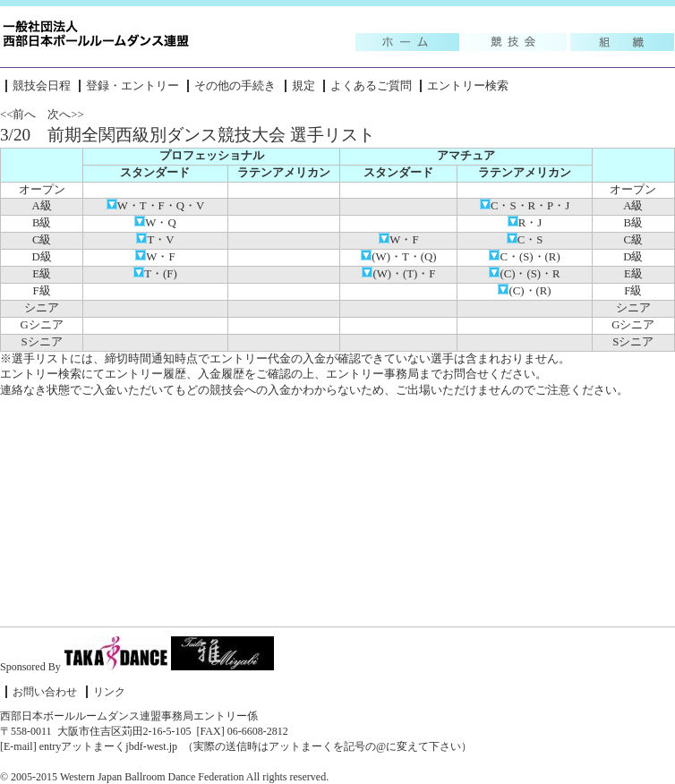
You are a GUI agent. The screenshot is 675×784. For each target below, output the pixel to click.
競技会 (515, 42)
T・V (155, 240)
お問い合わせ (45, 692)
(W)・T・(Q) (398, 257)
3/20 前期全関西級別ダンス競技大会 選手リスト (188, 135)
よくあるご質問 (371, 86)
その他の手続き (235, 86)
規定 (303, 86)
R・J (525, 223)
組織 (622, 42)
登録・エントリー (132, 86)
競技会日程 (42, 86)
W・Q (155, 223)
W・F (398, 240)
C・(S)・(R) (524, 257)
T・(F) (155, 274)
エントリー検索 (468, 86)
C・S (525, 240)
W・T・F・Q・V (156, 206)
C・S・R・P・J (525, 206)
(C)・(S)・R (524, 274)
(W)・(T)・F (398, 274)
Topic (407, 42)
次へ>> (65, 115)
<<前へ (18, 115)
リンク (109, 692)
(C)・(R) (524, 291)
